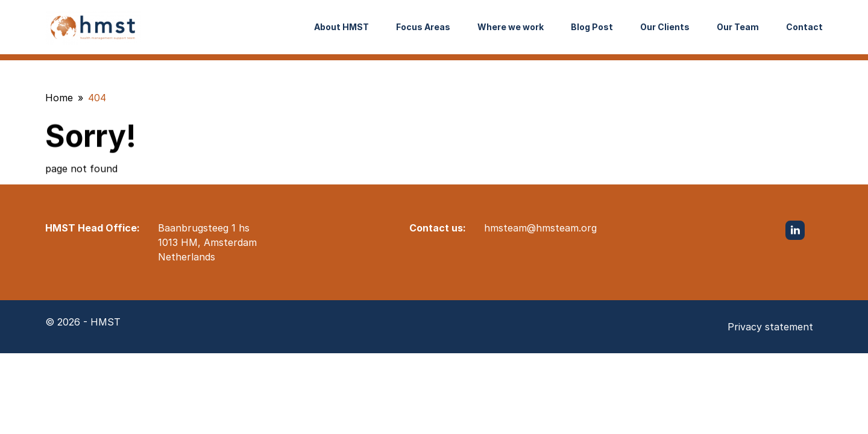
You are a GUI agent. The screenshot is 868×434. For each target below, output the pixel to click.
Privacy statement (770, 327)
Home (59, 98)
